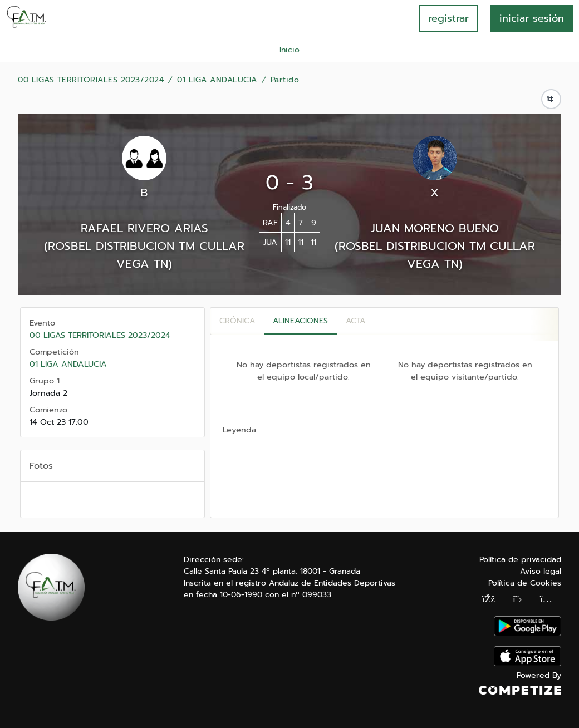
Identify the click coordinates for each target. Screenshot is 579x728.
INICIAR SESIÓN (532, 18)
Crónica (237, 321)
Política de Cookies (525, 583)
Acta (355, 321)
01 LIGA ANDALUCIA (217, 80)
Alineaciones (300, 321)
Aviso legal (541, 571)
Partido (285, 80)
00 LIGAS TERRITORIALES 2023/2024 (91, 80)
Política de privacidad (520, 560)
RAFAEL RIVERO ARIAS (144, 228)
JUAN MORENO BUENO (435, 228)
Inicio (289, 50)
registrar (448, 18)
